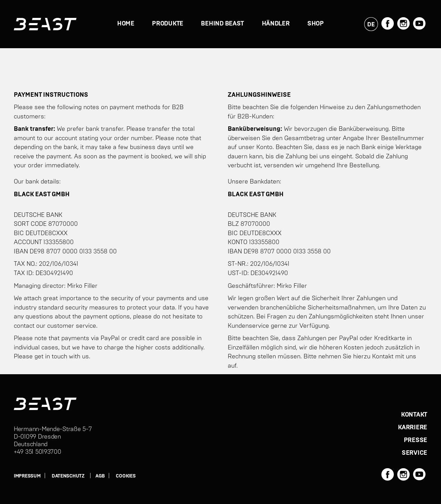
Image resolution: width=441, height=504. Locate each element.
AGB (100, 476)
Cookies (126, 476)
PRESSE (416, 440)
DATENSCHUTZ (68, 476)
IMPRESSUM (27, 476)
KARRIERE (413, 428)
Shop (316, 24)
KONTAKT (414, 415)
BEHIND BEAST (222, 24)
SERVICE (414, 453)
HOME (126, 24)
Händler (276, 24)
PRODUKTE (168, 24)
